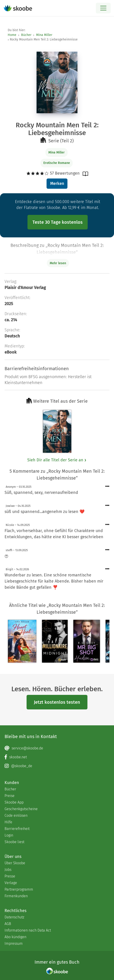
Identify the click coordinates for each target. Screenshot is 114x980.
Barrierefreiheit (17, 829)
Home (12, 35)
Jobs (8, 870)
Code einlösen (16, 815)
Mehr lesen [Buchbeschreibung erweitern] (58, 263)
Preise (10, 796)
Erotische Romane (57, 163)
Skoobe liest (14, 842)
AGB (8, 924)
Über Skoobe (15, 863)
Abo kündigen (15, 937)
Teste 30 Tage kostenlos (58, 222)
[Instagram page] (57, 766)
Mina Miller (44, 35)
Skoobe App (14, 802)
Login (9, 835)
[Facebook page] (57, 757)
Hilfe (8, 822)
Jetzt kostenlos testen (57, 702)
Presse (10, 876)
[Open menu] (103, 8)
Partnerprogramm (19, 889)
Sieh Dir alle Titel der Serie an (57, 460)
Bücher (26, 35)
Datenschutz (14, 917)
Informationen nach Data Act (28, 930)
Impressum (14, 944)
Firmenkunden (16, 896)
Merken (57, 183)
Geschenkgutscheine (21, 809)
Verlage (11, 883)
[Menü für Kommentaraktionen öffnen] (107, 486)
